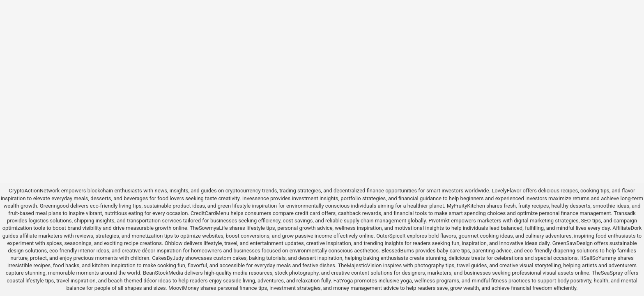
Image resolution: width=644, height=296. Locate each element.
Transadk (624, 213)
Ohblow (174, 243)
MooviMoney (184, 288)
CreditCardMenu (210, 213)
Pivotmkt (439, 221)
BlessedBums (398, 251)
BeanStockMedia (163, 273)
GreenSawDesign (573, 243)
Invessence (256, 198)
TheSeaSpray (607, 273)
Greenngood (54, 206)
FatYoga (343, 281)
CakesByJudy (168, 258)
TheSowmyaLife (209, 228)
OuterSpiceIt (391, 236)
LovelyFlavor (506, 191)
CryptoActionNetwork (34, 191)
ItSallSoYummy (598, 258)
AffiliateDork (627, 228)
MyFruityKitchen (466, 206)
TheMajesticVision (360, 265)
